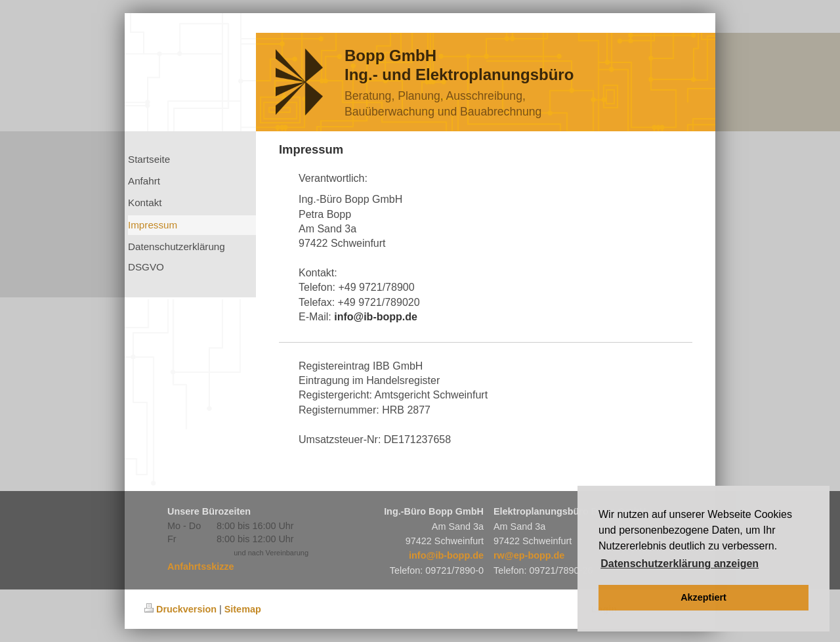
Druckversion (180, 609)
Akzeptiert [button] (703, 597)
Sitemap (243, 609)
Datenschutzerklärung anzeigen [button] (680, 564)
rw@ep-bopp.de (529, 555)
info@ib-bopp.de (446, 555)
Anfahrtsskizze (201, 567)
